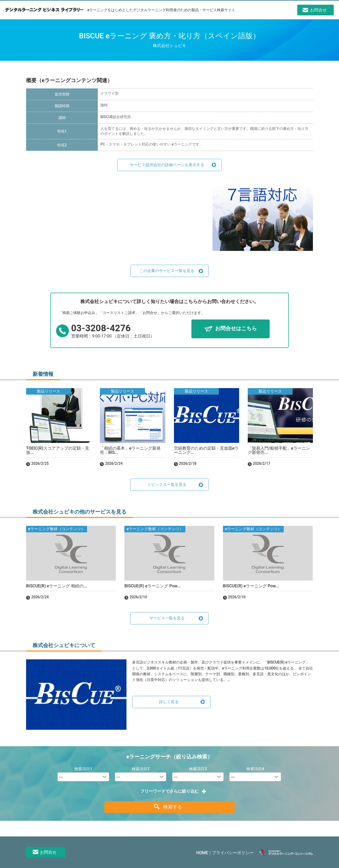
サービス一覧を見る (167, 618)
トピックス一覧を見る (167, 485)
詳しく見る (169, 702)
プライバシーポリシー (233, 853)
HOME (202, 853)
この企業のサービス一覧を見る (167, 271)
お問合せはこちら (236, 328)
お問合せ (48, 852)
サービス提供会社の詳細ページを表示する (167, 165)
